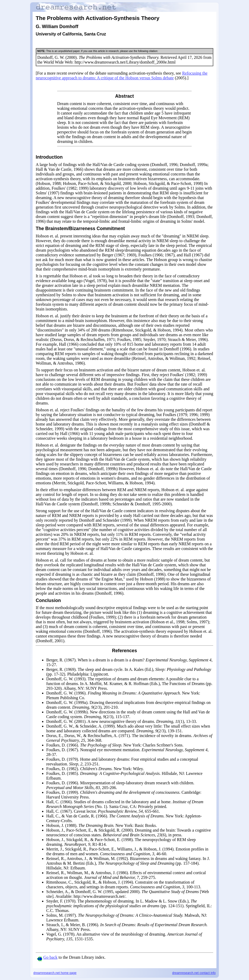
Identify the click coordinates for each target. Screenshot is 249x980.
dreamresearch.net (55, 973)
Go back (47, 957)
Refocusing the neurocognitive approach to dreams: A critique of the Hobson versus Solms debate (122, 76)
